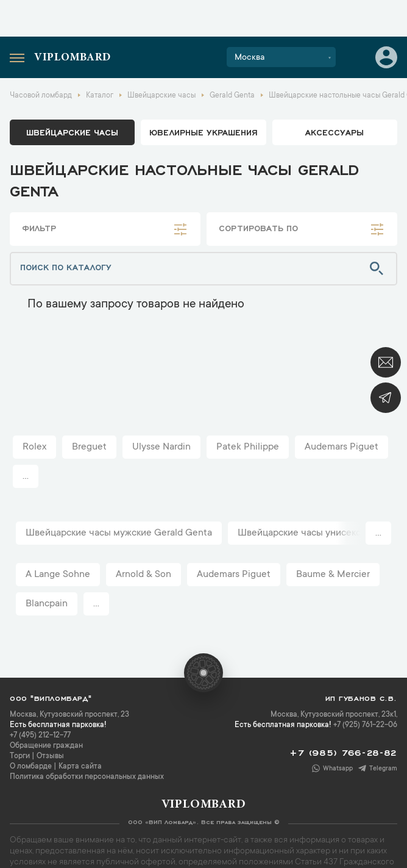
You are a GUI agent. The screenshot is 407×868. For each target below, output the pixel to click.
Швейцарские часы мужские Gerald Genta (119, 533)
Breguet (89, 447)
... (26, 476)
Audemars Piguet (342, 447)
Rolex (34, 447)
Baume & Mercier (333, 575)
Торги (20, 756)
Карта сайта (80, 767)
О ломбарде (31, 767)
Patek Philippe (248, 447)
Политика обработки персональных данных (87, 777)
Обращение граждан (46, 746)
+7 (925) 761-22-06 (365, 725)
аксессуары (334, 132)
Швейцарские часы (72, 132)
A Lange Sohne (58, 575)
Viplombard (73, 58)
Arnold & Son (143, 575)
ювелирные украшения (203, 132)
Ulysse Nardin (161, 447)
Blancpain (47, 604)
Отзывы (50, 756)
